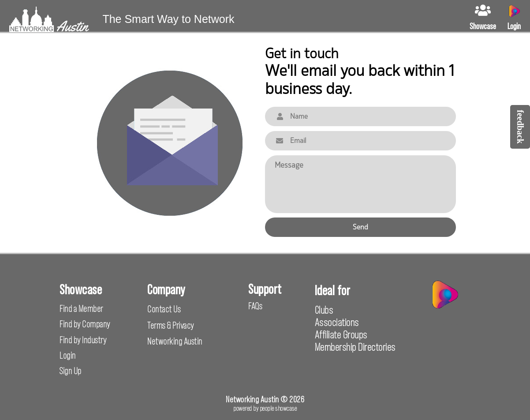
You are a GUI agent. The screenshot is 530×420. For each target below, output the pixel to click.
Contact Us (164, 309)
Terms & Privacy (171, 325)
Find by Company (85, 324)
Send (360, 227)
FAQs (255, 306)
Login (68, 355)
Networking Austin (175, 341)
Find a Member (81, 309)
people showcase (278, 408)
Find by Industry (83, 340)
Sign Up (71, 371)
